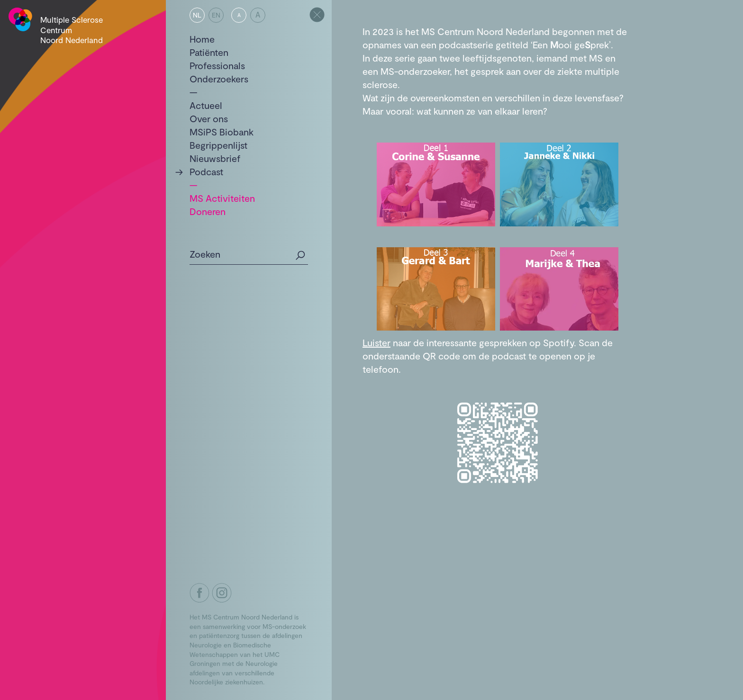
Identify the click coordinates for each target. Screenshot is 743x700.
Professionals (217, 65)
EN (216, 15)
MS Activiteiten (222, 198)
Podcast (206, 171)
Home (202, 39)
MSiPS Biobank (222, 132)
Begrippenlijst (218, 145)
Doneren (208, 211)
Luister (376, 342)
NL (197, 15)
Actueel (206, 105)
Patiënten (209, 52)
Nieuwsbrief (215, 158)
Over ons (209, 118)
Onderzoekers (219, 79)
